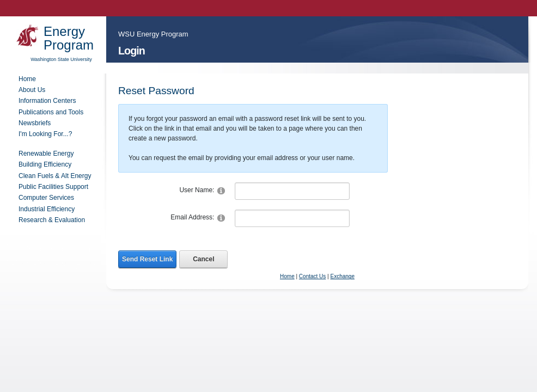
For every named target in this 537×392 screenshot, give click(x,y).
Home (287, 276)
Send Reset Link (147, 259)
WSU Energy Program (153, 34)
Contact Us (312, 276)
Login (132, 51)
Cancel (203, 259)
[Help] (221, 190)
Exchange (342, 276)
